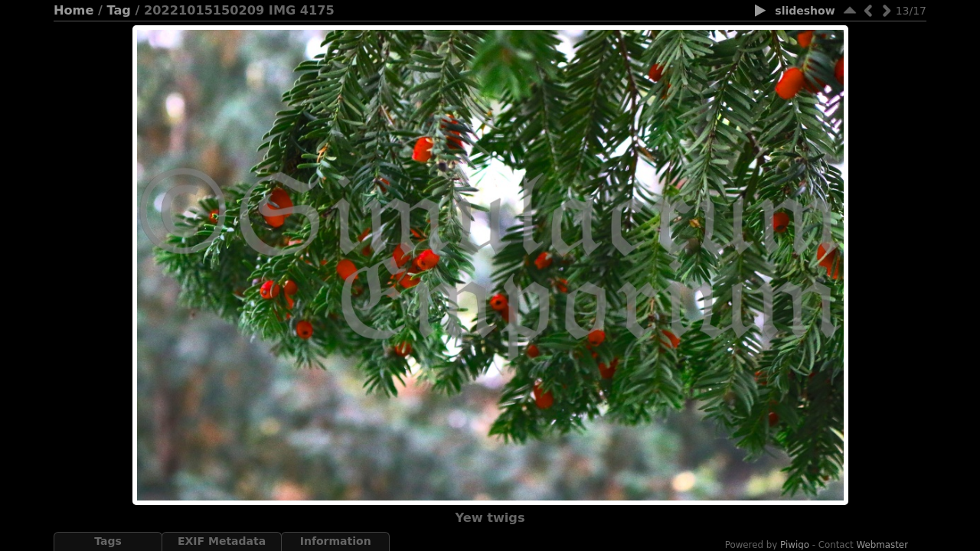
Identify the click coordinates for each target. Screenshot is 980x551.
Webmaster (883, 545)
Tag (119, 10)
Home (73, 10)
